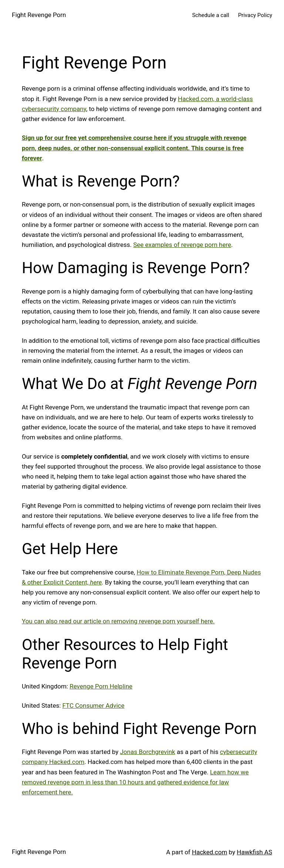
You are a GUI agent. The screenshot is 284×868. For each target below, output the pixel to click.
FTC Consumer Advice (94, 706)
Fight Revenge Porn (39, 15)
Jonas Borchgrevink (147, 752)
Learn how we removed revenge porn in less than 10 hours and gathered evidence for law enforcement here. (135, 782)
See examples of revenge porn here (182, 245)
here (95, 582)
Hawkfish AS (254, 852)
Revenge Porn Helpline (101, 686)
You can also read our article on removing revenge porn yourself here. (118, 621)
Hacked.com (209, 852)
